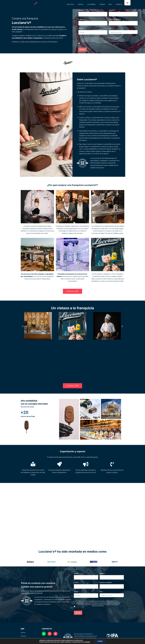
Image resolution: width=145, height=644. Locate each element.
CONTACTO (119, 4)
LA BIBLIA (102, 4)
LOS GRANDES (91, 4)
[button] (23, 326)
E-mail (80, 19)
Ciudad (81, 28)
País (110, 28)
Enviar (83, 50)
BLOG (110, 4)
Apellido (111, 10)
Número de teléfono (115, 19)
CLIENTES (80, 4)
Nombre (81, 10)
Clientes (23, 633)
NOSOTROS (70, 4)
